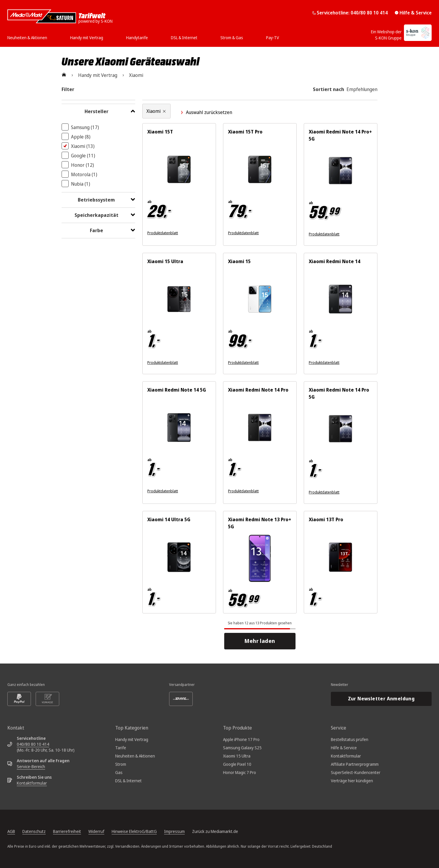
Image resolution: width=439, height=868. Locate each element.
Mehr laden (262, 641)
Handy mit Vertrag (132, 739)
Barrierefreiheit (67, 831)
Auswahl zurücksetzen (206, 112)
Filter (68, 89)
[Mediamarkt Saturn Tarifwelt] (60, 16)
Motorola (84, 174)
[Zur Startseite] (64, 75)
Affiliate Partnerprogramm (355, 764)
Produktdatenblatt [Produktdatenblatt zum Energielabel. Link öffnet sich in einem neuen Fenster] (163, 233)
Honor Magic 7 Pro (240, 772)
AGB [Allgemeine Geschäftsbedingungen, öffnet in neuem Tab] (11, 831)
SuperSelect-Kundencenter (356, 772)
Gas (119, 772)
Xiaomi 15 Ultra (237, 756)
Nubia (81, 184)
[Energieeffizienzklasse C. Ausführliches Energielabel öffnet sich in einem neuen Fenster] (388, 492)
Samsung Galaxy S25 (242, 748)
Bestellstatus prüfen (350, 739)
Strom (121, 764)
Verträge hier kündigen (352, 781)
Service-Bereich (31, 766)
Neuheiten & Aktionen (135, 756)
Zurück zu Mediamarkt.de (215, 831)
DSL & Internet (128, 781)
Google (83, 156)
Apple (81, 137)
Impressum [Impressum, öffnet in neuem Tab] (174, 831)
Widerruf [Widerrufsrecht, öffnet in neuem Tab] (96, 831)
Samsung (85, 127)
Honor (82, 165)
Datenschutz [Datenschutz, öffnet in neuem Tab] (34, 831)
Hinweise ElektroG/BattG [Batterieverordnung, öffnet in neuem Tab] (134, 831)
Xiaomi (83, 146)
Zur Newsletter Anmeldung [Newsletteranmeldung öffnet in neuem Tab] (381, 699)
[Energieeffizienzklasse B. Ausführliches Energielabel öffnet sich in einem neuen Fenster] (388, 234)
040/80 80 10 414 (33, 744)
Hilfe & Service (413, 13)
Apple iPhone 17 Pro (241, 739)
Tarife (121, 748)
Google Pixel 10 (237, 764)
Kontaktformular (32, 783)
